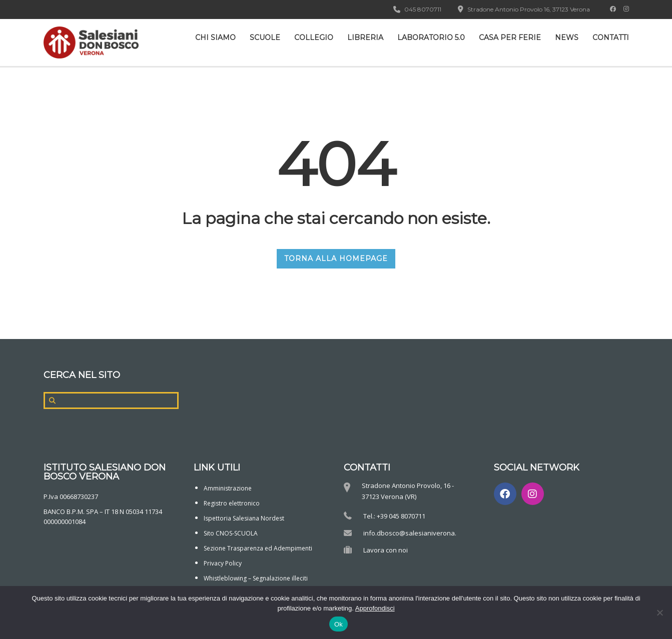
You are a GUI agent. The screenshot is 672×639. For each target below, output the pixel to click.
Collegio (314, 37)
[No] (659, 612)
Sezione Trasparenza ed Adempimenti (258, 548)
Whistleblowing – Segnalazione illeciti (256, 578)
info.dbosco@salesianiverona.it (412, 533)
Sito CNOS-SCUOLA (231, 533)
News (567, 37)
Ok (339, 624)
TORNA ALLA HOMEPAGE (336, 258)
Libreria (365, 37)
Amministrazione (228, 488)
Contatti (611, 37)
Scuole (265, 37)
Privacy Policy (223, 563)
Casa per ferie (510, 37)
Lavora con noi (386, 550)
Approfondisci (375, 608)
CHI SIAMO (215, 37)
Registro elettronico (232, 503)
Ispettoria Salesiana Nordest (244, 518)
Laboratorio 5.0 (431, 37)
